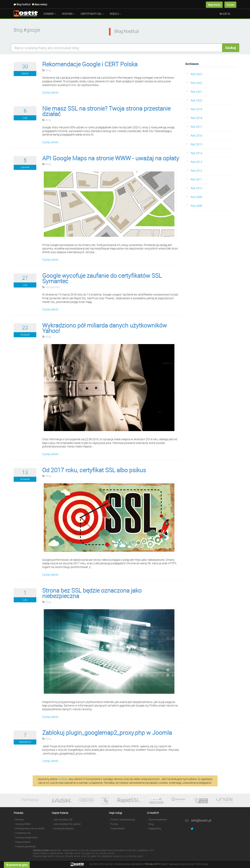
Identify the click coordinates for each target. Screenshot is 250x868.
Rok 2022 (196, 83)
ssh (130, 856)
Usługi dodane (23, 842)
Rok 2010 (196, 188)
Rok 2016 (196, 135)
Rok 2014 (196, 153)
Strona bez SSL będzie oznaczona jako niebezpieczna (92, 593)
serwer (77, 853)
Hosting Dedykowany (26, 837)
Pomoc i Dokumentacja (123, 819)
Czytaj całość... (51, 92)
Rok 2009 (196, 197)
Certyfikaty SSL (92, 14)
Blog (47, 70)
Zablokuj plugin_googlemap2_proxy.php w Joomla (107, 733)
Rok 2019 (196, 109)
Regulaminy (155, 828)
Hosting (68, 14)
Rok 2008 (196, 206)
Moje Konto (214, 5)
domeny (111, 853)
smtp (84, 856)
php (135, 856)
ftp (83, 853)
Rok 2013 (196, 162)
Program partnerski (25, 846)
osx (93, 853)
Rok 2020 (196, 100)
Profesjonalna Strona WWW (30, 828)
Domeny (50, 14)
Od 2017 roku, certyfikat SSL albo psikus (94, 470)
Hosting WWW (23, 824)
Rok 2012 (196, 171)
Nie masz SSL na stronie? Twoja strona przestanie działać (106, 111)
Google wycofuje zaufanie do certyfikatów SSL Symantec (102, 278)
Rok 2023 (196, 74)
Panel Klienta (118, 828)
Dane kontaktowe (158, 819)
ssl (97, 853)
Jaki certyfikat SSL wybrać (67, 824)
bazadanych (107, 856)
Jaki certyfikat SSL (63, 819)
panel (140, 856)
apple (94, 856)
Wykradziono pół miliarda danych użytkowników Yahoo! (105, 328)
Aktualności (51, 287)
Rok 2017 (196, 127)
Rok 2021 (196, 92)
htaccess (60, 856)
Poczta (230, 5)
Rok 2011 (196, 179)
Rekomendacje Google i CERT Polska (90, 64)
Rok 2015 (196, 144)
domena (69, 856)
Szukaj (231, 48)
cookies (63, 779)
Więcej (115, 14)
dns (99, 856)
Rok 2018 (196, 118)
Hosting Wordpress (63, 828)
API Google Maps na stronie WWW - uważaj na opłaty (111, 158)
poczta (103, 853)
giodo (88, 853)
